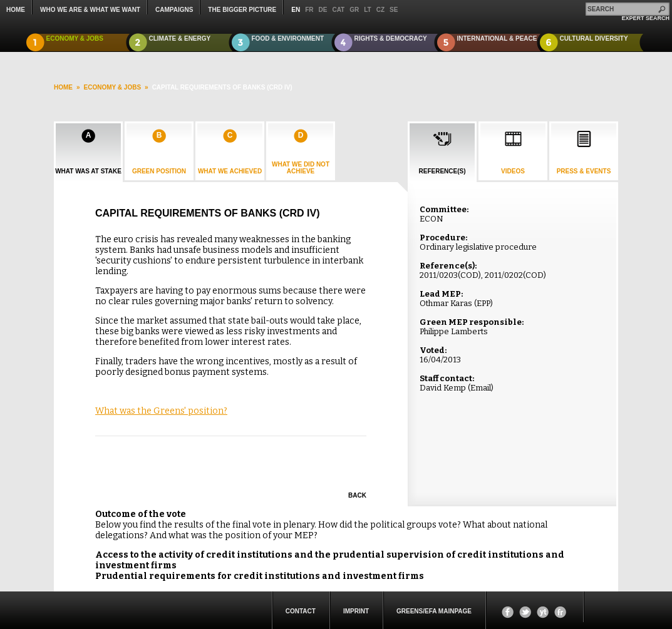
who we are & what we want (90, 10)
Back (357, 495)
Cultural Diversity (594, 38)
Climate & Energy (180, 38)
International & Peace (497, 38)
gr (354, 10)
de (323, 10)
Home (16, 10)
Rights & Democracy (391, 38)
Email (481, 388)
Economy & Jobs (75, 38)
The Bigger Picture (242, 10)
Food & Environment (288, 38)
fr (309, 10)
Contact (301, 611)
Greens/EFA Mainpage (434, 611)
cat (338, 10)
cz (380, 10)
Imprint (356, 611)
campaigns (174, 10)
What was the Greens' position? (161, 411)
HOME (63, 87)
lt (367, 10)
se (394, 10)
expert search (645, 18)
